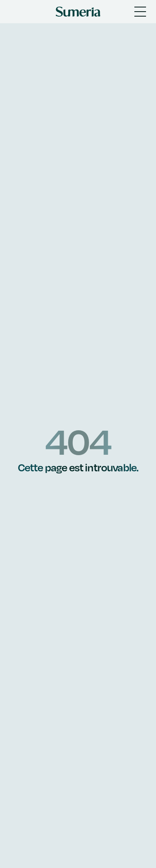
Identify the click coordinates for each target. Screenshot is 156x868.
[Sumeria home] (78, 12)
